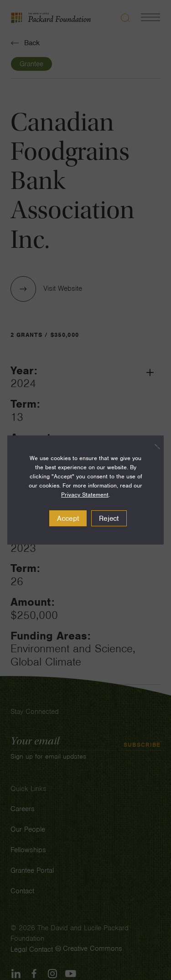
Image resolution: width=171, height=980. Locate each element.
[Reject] (152, 446)
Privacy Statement (85, 495)
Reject (109, 519)
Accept (68, 519)
